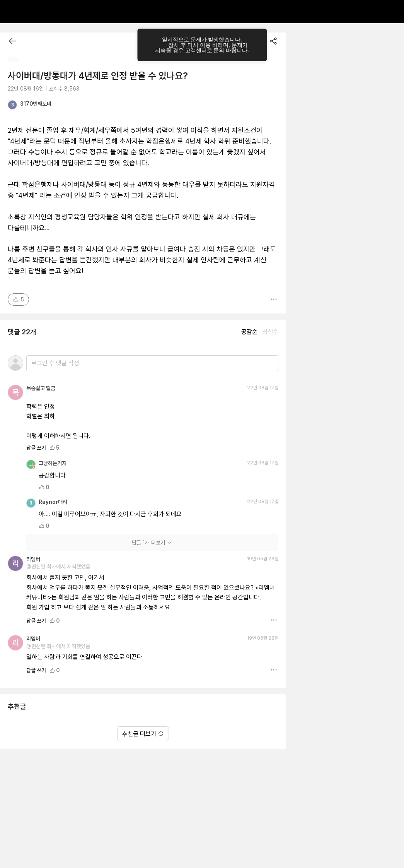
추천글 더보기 (143, 734)
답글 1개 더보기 (152, 543)
